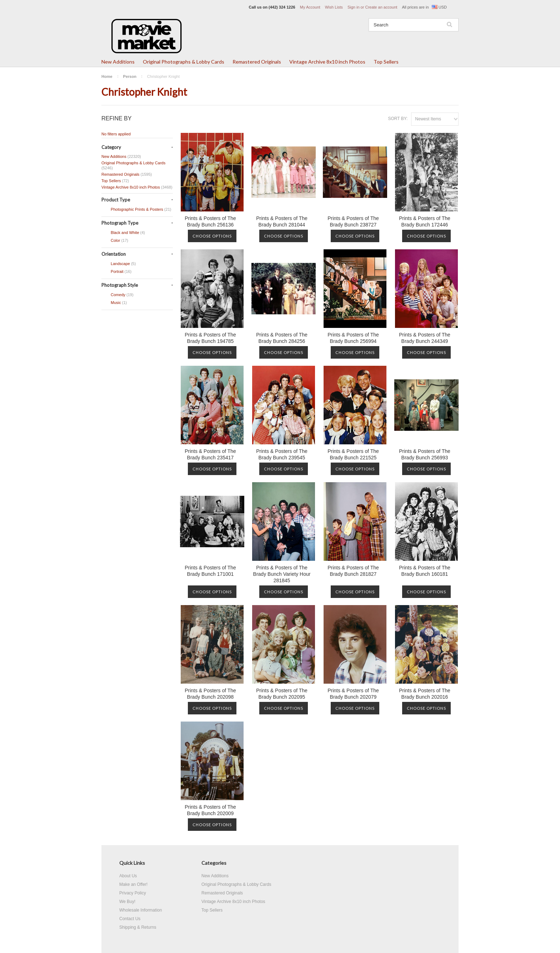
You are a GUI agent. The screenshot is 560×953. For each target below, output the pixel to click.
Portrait (116, 272)
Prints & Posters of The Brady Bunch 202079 (353, 694)
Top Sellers (386, 62)
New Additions (118, 62)
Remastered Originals (257, 62)
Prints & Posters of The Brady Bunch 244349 (425, 338)
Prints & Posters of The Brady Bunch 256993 (425, 454)
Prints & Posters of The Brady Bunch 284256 (282, 338)
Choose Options (212, 236)
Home (107, 76)
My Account (310, 7)
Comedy (117, 295)
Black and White (123, 233)
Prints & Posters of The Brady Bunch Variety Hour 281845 (282, 574)
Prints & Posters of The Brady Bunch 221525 (353, 454)
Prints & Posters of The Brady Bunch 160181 (425, 571)
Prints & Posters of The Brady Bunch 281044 (282, 221)
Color (115, 241)
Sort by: (398, 119)
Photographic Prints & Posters (136, 210)
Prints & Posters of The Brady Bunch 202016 (425, 694)
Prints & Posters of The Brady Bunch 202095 (282, 694)
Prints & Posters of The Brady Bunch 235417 (210, 454)
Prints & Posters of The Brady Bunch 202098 (210, 694)
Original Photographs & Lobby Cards (184, 62)
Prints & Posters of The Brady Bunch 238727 (353, 221)
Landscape (119, 264)
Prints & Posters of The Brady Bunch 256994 (353, 338)
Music (114, 303)
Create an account (381, 7)
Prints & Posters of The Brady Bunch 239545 (282, 454)
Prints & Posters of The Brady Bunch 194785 (210, 338)
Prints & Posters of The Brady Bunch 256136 (210, 221)
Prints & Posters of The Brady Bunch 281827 (353, 571)
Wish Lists (334, 7)
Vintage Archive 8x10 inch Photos (327, 62)
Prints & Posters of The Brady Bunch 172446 (425, 221)
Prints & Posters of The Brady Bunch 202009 (210, 810)
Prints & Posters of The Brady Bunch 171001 (210, 571)
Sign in (354, 7)
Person (130, 76)
